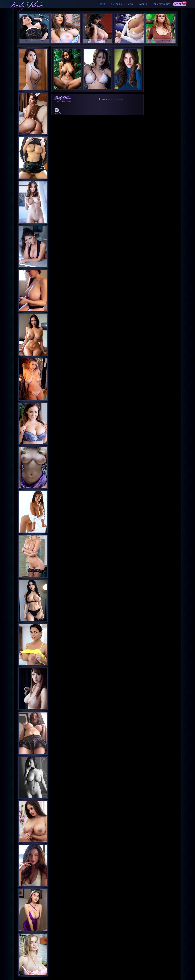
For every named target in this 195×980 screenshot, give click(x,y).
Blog (130, 4)
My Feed (180, 4)
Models (143, 4)
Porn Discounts (161, 4)
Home (102, 4)
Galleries (116, 4)
